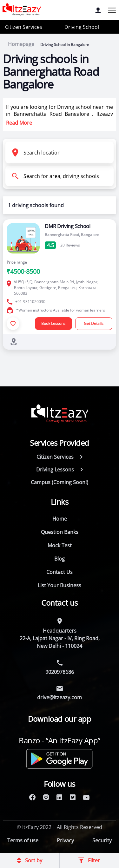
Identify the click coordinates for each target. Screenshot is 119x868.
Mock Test (60, 545)
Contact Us (60, 572)
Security (102, 840)
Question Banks (60, 532)
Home (60, 519)
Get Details (94, 323)
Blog (60, 559)
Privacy (65, 840)
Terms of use (23, 840)
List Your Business (60, 585)
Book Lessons (53, 323)
